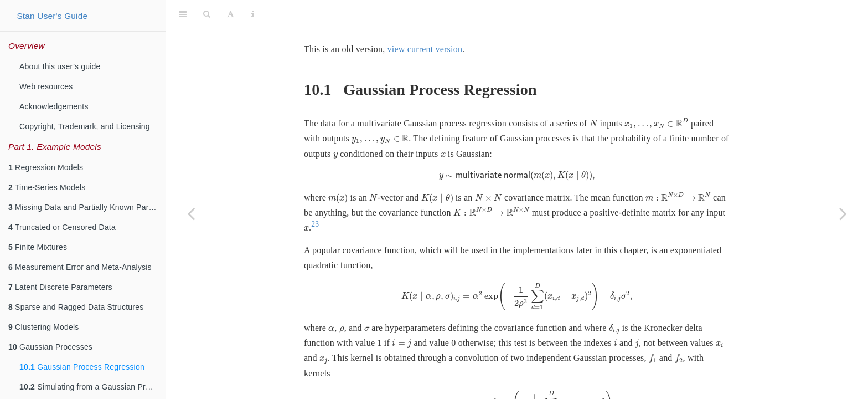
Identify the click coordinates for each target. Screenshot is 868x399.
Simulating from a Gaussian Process (92, 387)
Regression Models (46, 167)
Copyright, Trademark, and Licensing (85, 126)
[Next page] (843, 213)
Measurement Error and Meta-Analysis (80, 267)
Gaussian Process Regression (82, 367)
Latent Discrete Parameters (60, 287)
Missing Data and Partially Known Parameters (87, 207)
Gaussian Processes (50, 347)
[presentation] (593, 96)
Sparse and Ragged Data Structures (76, 307)
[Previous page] (191, 213)
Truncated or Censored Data (62, 227)
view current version (425, 21)
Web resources (46, 86)
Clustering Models (44, 327)
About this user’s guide (60, 66)
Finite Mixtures (38, 247)
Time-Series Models (47, 187)
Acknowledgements (54, 106)
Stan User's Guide (52, 16)
